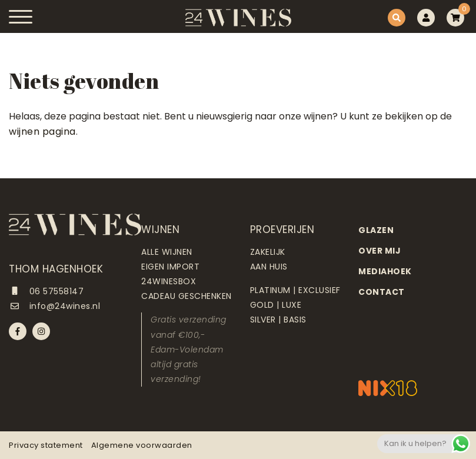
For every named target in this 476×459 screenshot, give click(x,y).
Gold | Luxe (276, 305)
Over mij (380, 251)
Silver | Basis (278, 320)
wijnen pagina (42, 132)
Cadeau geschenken (187, 296)
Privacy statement (46, 445)
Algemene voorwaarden (142, 445)
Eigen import (170, 267)
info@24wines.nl (54, 306)
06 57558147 (46, 291)
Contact (382, 292)
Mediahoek (385, 271)
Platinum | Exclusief (295, 290)
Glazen (376, 230)
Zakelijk (268, 252)
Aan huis (269, 267)
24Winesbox (169, 281)
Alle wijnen (167, 252)
